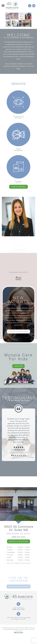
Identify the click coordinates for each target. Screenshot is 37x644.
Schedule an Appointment (18, 331)
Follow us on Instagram (19, 587)
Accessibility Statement (11, 629)
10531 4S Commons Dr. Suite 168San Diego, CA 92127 (18, 618)
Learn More (18, 366)
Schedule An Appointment (19, 541)
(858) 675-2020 (19, 537)
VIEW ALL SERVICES (18, 187)
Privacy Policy (24, 629)
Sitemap (32, 629)
